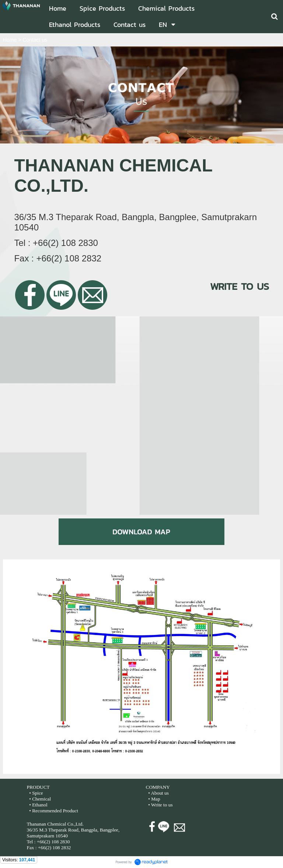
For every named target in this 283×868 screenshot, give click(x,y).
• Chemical (40, 799)
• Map (154, 799)
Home (10, 40)
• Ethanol (38, 805)
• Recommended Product (53, 811)
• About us (158, 793)
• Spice (36, 793)
